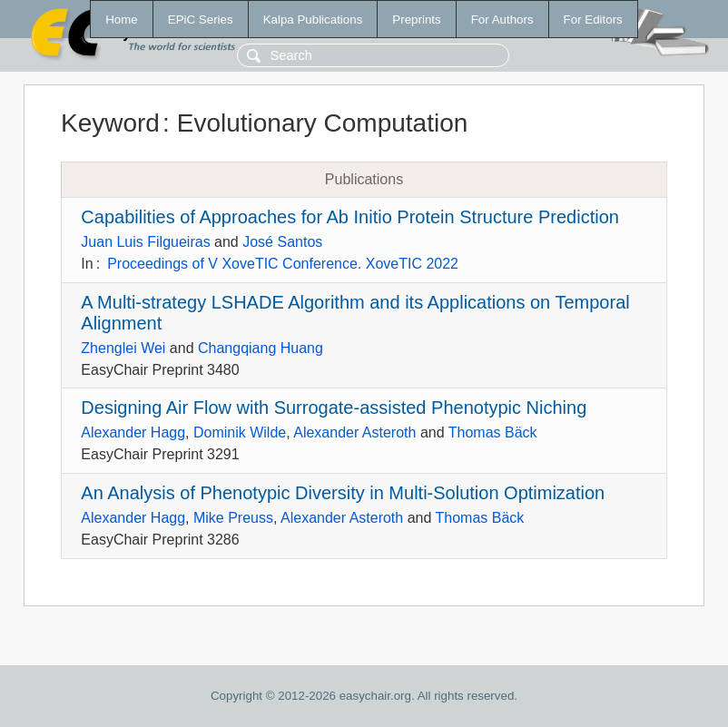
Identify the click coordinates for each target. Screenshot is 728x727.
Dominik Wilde (240, 432)
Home (122, 20)
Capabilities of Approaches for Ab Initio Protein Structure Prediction (350, 217)
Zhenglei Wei (123, 348)
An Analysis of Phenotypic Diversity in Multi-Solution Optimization (343, 493)
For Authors (502, 20)
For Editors (593, 20)
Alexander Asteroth (354, 432)
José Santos (282, 242)
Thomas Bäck (493, 432)
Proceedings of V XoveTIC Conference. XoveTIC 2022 (283, 264)
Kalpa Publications (313, 20)
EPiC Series (201, 20)
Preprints (416, 20)
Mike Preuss (233, 518)
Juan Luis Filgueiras (145, 242)
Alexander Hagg (133, 432)
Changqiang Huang (261, 348)
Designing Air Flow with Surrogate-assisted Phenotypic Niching (334, 408)
